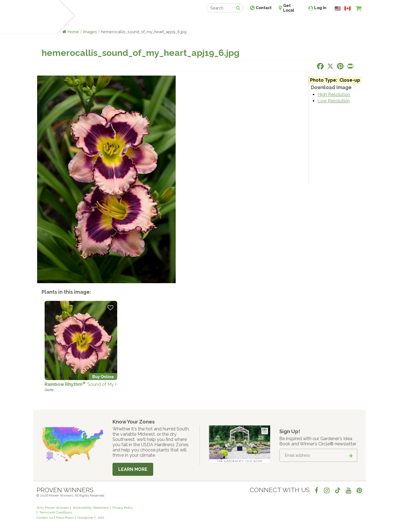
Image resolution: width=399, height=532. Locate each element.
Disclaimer (85, 518)
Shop (195, 21)
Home (73, 32)
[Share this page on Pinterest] (340, 66)
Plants (85, 21)
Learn (103, 21)
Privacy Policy (123, 508)
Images (90, 32)
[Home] (43, 17)
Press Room (65, 518)
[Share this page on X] (330, 66)
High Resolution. (334, 95)
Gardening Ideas (132, 21)
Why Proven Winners (53, 508)
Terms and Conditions (56, 512)
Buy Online (103, 377)
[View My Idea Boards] (348, 22)
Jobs (101, 518)
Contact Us (45, 518)
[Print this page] (350, 66)
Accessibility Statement (91, 508)
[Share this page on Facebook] (320, 66)
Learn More (133, 469)
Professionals (241, 21)
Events (214, 21)
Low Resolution (334, 101)
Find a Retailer (169, 21)
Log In (320, 8)
